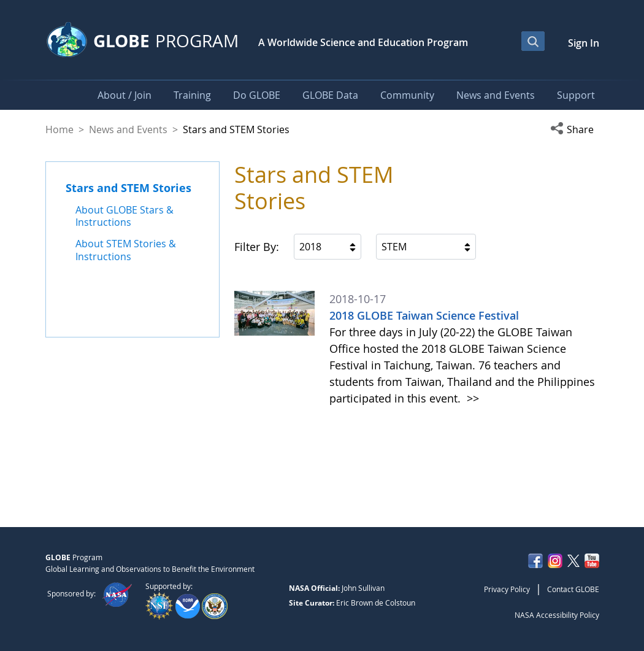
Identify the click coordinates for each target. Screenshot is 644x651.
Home (59, 129)
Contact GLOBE (573, 589)
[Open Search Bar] (533, 41)
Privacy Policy (507, 589)
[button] (575, 129)
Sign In (584, 43)
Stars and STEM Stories (128, 188)
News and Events (128, 129)
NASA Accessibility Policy (557, 615)
